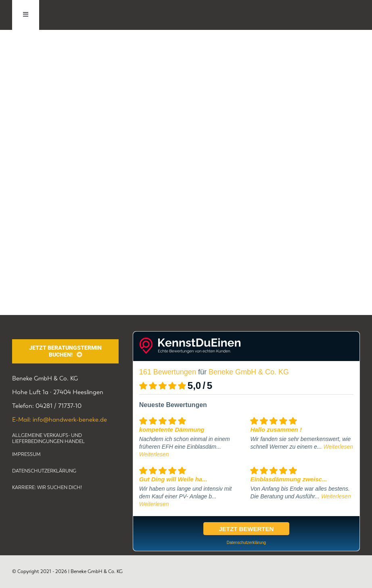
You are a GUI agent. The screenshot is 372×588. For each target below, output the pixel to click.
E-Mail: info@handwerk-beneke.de (60, 420)
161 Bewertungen (168, 372)
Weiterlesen (154, 454)
